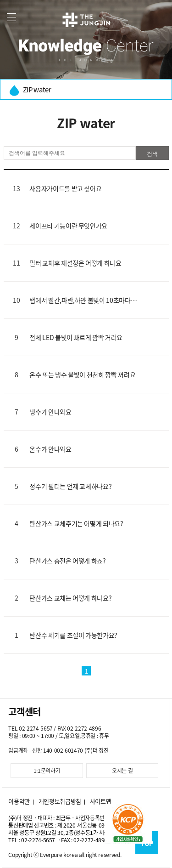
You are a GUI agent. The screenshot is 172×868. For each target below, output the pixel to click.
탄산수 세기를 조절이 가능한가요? (73, 635)
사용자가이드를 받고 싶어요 (65, 188)
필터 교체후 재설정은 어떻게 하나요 (75, 263)
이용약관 (19, 801)
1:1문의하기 (47, 771)
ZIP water (30, 90)
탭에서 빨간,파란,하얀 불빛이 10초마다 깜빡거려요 (80, 300)
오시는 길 (122, 771)
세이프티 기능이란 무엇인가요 (68, 226)
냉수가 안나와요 (50, 412)
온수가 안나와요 (50, 449)
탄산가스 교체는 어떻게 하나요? (70, 598)
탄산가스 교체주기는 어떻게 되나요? (76, 523)
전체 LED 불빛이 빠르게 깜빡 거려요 (76, 337)
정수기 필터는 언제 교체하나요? (70, 486)
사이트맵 (101, 801)
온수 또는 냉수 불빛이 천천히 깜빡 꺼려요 (82, 374)
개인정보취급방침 (60, 801)
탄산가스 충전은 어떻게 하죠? (67, 561)
